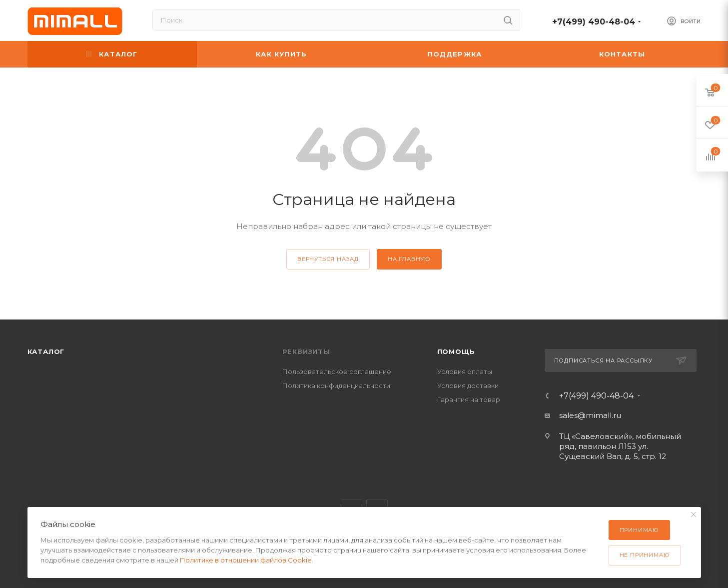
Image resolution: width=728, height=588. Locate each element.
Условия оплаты (465, 371)
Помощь (456, 351)
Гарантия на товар (469, 399)
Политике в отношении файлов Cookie (246, 560)
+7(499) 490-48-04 (594, 22)
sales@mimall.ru (590, 415)
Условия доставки (468, 385)
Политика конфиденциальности (336, 385)
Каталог (46, 351)
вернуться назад (328, 259)
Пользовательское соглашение (337, 371)
